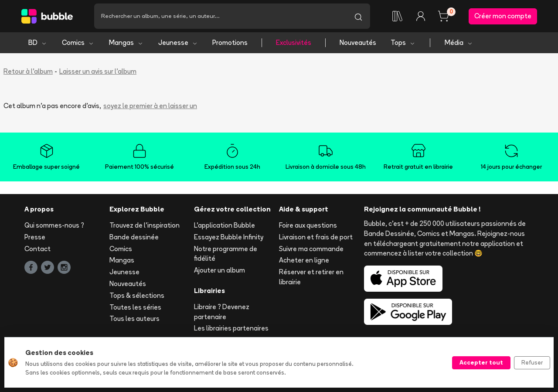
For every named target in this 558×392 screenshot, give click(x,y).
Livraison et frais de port (316, 237)
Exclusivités (294, 43)
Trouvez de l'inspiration (145, 225)
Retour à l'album (28, 71)
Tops (403, 43)
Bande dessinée (134, 237)
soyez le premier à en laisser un (150, 106)
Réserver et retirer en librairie (311, 277)
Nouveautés (358, 43)
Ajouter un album (219, 270)
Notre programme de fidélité (226, 254)
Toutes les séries (135, 307)
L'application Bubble (225, 225)
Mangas (126, 43)
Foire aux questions (308, 225)
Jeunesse (178, 43)
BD (38, 43)
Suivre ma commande (311, 249)
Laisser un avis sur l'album (98, 71)
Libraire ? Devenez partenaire (222, 312)
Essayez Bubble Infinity (229, 237)
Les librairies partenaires (231, 328)
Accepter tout (481, 362)
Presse (35, 237)
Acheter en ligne (304, 260)
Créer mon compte (503, 16)
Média (459, 43)
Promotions (230, 43)
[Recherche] (220, 16)
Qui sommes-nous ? (54, 225)
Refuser (532, 362)
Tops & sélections (137, 295)
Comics (78, 43)
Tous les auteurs (134, 319)
